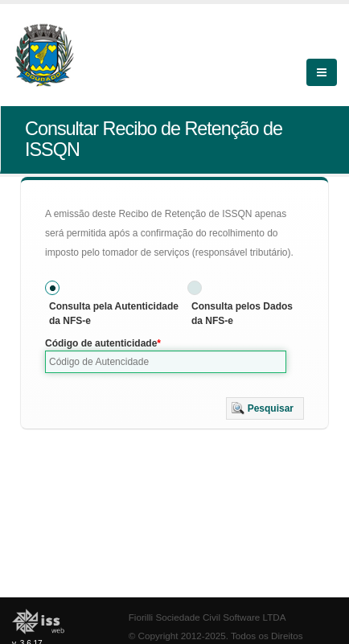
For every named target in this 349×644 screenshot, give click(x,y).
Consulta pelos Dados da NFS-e (242, 314)
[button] (265, 408)
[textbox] (166, 362)
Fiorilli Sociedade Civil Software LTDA (207, 617)
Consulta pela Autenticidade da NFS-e (114, 314)
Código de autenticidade (101, 343)
